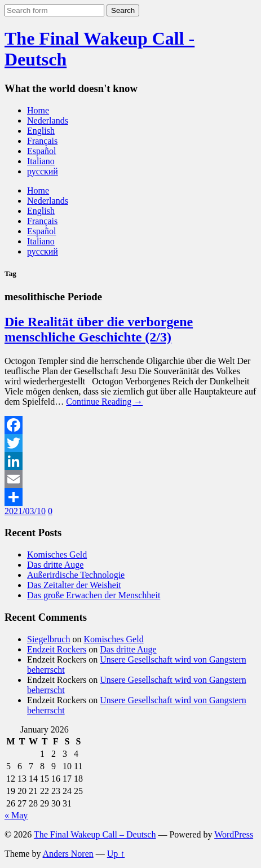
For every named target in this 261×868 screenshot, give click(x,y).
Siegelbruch (48, 639)
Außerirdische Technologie (76, 575)
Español (42, 151)
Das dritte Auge (55, 565)
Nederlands (48, 120)
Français (42, 141)
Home (38, 110)
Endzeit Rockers (57, 649)
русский (43, 171)
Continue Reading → (104, 402)
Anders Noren (68, 854)
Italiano (41, 161)
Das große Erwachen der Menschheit (94, 595)
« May (16, 815)
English (41, 131)
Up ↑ (116, 854)
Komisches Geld (57, 554)
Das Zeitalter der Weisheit (74, 585)
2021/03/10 (25, 511)
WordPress (234, 834)
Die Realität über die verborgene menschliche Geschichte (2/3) (99, 329)
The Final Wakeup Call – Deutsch (95, 834)
